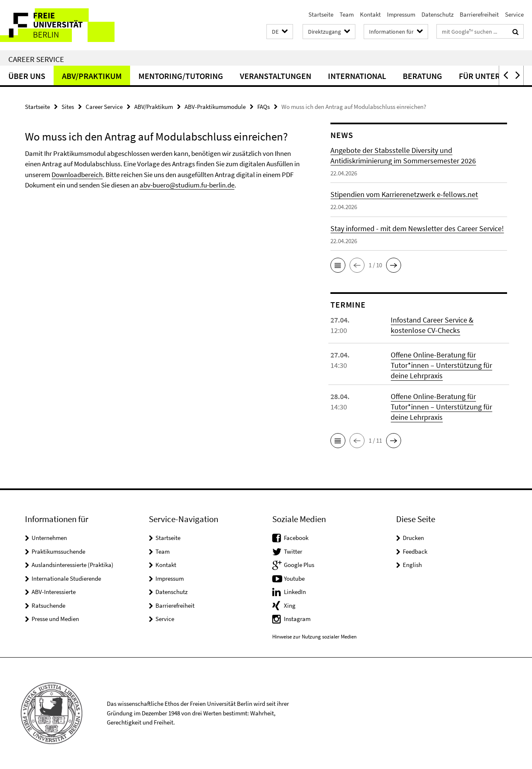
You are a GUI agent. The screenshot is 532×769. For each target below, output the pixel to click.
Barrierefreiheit (479, 14)
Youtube (294, 578)
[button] (280, 32)
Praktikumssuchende (58, 551)
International (357, 76)
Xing (290, 605)
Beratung (422, 76)
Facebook (296, 538)
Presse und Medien (55, 619)
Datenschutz (437, 14)
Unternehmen (49, 538)
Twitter (293, 551)
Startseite (321, 14)
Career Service (36, 59)
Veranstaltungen (276, 76)
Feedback (415, 551)
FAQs (264, 107)
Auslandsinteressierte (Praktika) (73, 565)
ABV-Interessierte (54, 592)
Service (514, 14)
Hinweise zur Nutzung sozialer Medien (314, 637)
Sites (68, 107)
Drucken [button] (413, 538)
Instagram (297, 619)
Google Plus (299, 565)
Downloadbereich (77, 175)
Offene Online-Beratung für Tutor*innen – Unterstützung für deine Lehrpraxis (441, 365)
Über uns (27, 76)
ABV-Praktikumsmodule (215, 107)
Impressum (401, 14)
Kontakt (370, 14)
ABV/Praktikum (92, 76)
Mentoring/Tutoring (181, 76)
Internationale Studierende (66, 578)
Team (347, 14)
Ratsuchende (48, 605)
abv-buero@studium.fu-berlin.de (187, 185)
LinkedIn (295, 592)
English (412, 565)
